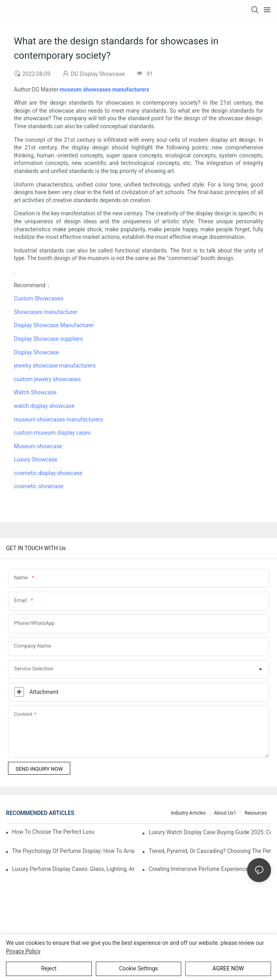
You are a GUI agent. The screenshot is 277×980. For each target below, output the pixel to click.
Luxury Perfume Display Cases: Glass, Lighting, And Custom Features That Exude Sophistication (73, 869)
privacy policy (23, 951)
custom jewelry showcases (47, 379)
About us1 (225, 813)
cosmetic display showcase (48, 473)
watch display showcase (44, 406)
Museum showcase (38, 446)
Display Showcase (37, 352)
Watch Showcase (35, 392)
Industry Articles (188, 813)
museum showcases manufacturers (58, 419)
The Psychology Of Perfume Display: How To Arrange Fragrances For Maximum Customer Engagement (73, 851)
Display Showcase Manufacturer (54, 325)
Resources (256, 813)
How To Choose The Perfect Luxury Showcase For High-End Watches (53, 832)
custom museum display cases (52, 433)
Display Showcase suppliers (48, 339)
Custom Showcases (39, 298)
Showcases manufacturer (46, 312)
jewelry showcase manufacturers (55, 366)
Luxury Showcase (36, 459)
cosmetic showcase (39, 486)
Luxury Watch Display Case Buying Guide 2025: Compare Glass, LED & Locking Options (210, 832)
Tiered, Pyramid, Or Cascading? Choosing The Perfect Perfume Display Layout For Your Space (210, 851)
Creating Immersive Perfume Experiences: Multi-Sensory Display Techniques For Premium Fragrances (210, 869)
